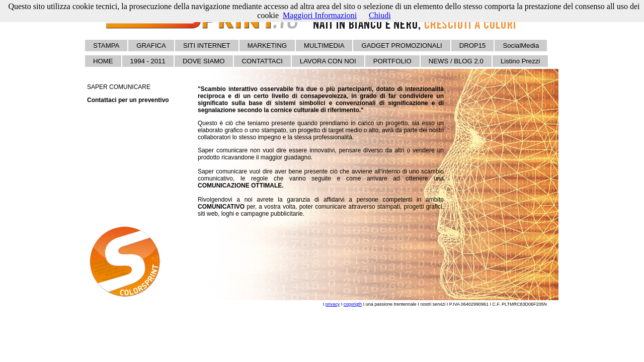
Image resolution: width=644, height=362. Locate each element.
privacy (333, 304)
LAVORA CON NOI (328, 61)
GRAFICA (151, 46)
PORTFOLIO (392, 61)
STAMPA (106, 46)
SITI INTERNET (207, 46)
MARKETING (267, 46)
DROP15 (473, 46)
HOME (103, 61)
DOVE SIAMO (204, 61)
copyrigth (353, 304)
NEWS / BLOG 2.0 (456, 61)
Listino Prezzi (520, 61)
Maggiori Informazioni (320, 15)
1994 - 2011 (148, 61)
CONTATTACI (262, 61)
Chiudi (380, 15)
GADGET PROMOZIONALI (401, 46)
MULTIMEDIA (324, 46)
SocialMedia (521, 46)
